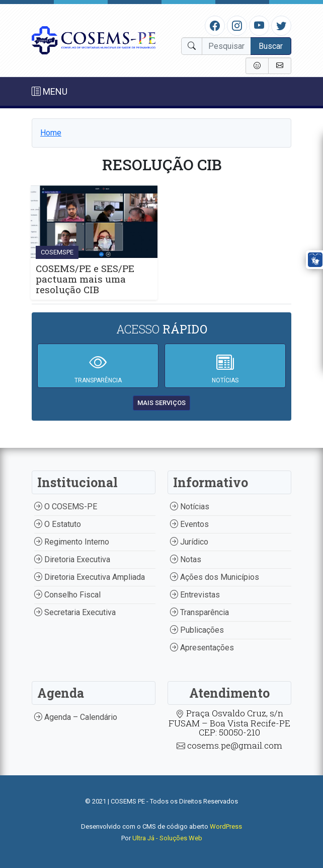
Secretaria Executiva (75, 612)
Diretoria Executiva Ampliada (90, 577)
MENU (50, 91)
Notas (186, 559)
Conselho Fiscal (67, 595)
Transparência (199, 612)
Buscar (271, 46)
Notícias (190, 507)
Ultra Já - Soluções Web (167, 838)
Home (51, 133)
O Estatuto (58, 524)
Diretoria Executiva (72, 559)
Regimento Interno (72, 542)
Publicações (197, 630)
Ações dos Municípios (215, 577)
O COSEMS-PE (66, 507)
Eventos (189, 524)
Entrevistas (195, 595)
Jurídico (189, 542)
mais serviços (161, 403)
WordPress (226, 826)
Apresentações (202, 648)
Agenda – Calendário (76, 717)
